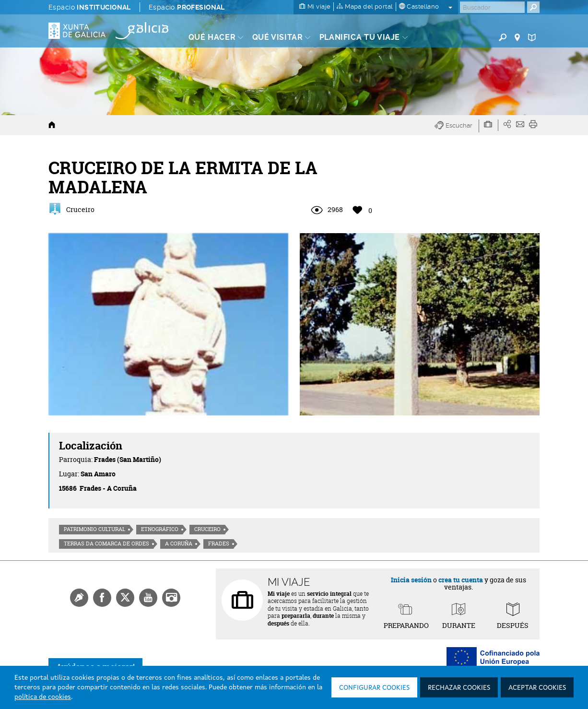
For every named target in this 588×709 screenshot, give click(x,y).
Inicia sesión (411, 580)
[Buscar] (492, 7)
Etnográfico (160, 529)
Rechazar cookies (459, 688)
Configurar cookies (374, 688)
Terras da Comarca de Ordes (106, 544)
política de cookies (43, 697)
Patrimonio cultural (94, 529)
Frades (219, 544)
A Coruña (179, 544)
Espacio (90, 7)
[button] (457, 126)
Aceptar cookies (537, 688)
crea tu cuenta (461, 580)
